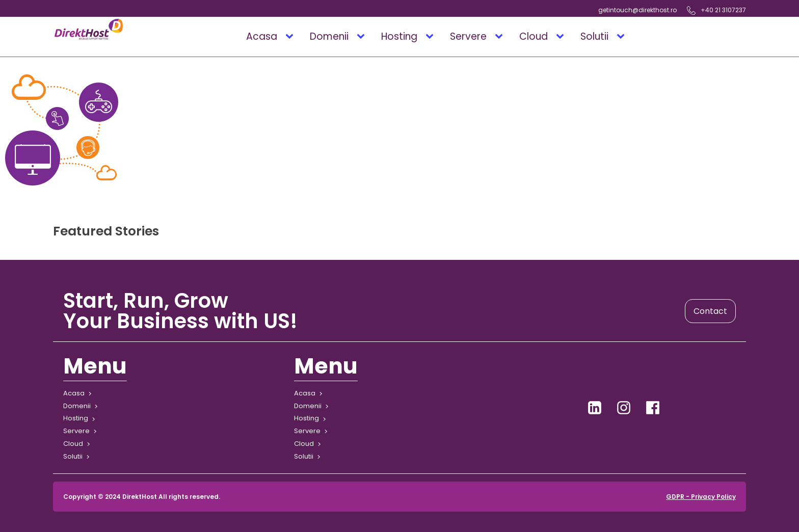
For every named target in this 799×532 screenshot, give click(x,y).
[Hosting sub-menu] (432, 37)
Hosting (399, 36)
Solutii (594, 36)
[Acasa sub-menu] (291, 37)
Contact (710, 311)
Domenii (329, 36)
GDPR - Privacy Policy (701, 497)
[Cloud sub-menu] (562, 37)
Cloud (534, 36)
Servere (468, 36)
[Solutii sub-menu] (623, 37)
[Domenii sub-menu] (363, 37)
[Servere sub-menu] (501, 37)
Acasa (262, 36)
